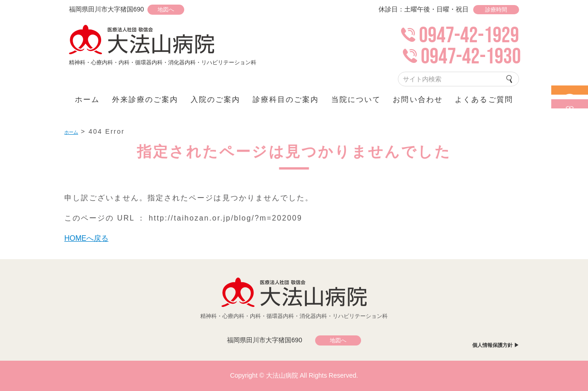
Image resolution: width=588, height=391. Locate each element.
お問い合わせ (418, 99)
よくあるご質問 (484, 99)
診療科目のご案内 (286, 99)
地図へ (175, 10)
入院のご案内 (215, 99)
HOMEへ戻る (90, 238)
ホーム (87, 99)
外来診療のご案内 (145, 99)
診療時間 (496, 10)
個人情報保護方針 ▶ (491, 345)
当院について (356, 99)
